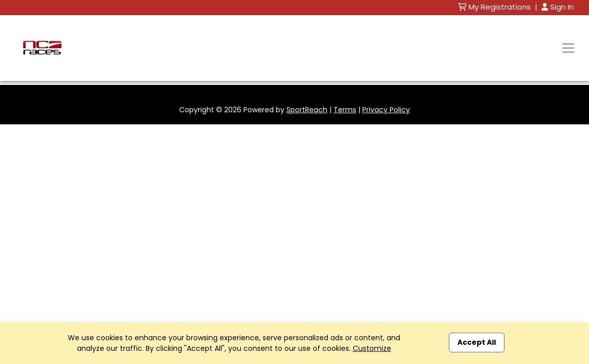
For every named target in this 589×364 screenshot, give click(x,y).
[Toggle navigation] (568, 48)
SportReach (307, 110)
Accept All (477, 342)
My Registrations (495, 7)
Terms (345, 110)
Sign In (558, 7)
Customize (372, 348)
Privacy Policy (386, 110)
